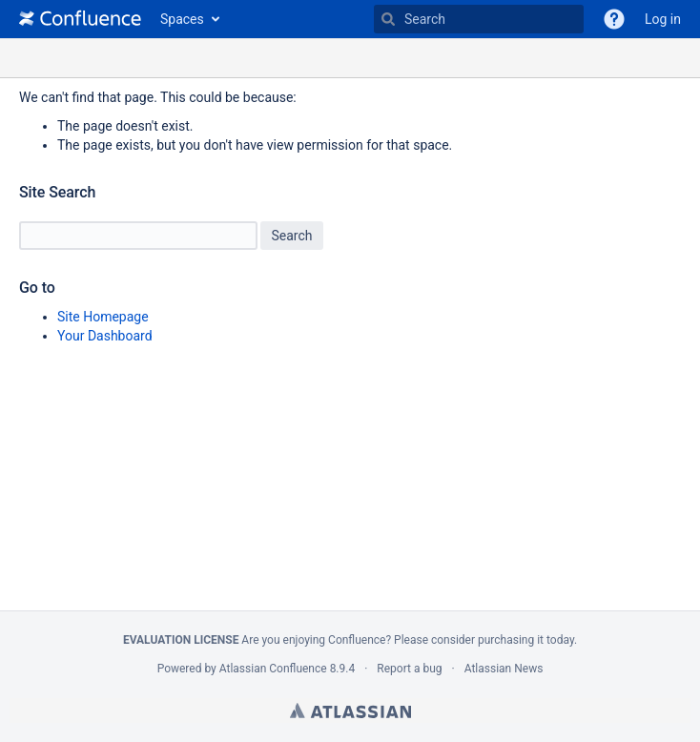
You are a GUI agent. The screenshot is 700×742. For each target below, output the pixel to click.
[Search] (388, 19)
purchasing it (511, 640)
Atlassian (350, 711)
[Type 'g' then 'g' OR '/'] (479, 19)
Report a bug (409, 669)
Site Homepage (103, 317)
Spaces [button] (182, 19)
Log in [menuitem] (663, 19)
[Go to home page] (80, 19)
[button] (614, 19)
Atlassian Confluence (273, 669)
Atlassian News (504, 669)
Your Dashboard (105, 336)
